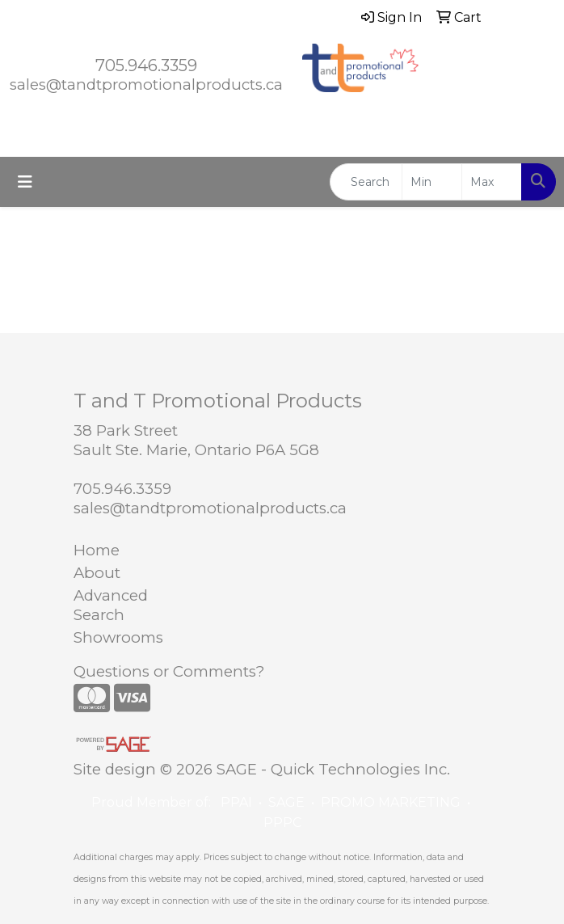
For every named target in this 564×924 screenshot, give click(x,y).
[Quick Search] (366, 182)
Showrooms (118, 637)
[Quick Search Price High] (492, 182)
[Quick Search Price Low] (432, 182)
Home (97, 550)
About (97, 573)
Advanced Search (111, 605)
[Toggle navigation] (25, 182)
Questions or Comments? (169, 671)
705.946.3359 (146, 65)
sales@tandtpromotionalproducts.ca (146, 84)
